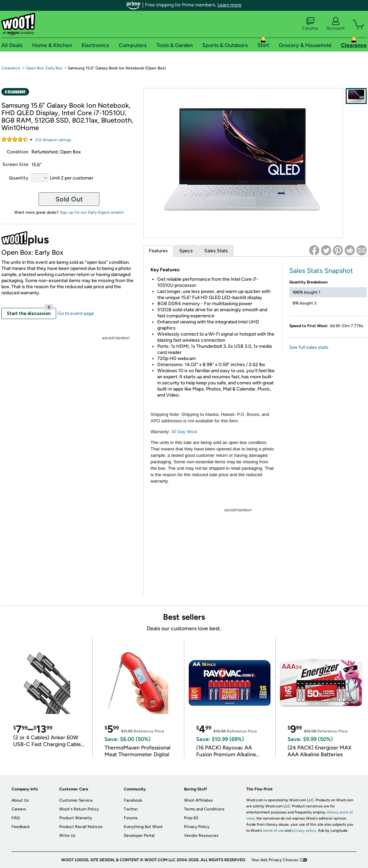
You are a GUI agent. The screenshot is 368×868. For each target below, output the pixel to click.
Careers (19, 809)
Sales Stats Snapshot (321, 271)
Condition (18, 152)
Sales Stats (216, 251)
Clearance (11, 68)
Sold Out (69, 199)
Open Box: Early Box (44, 68)
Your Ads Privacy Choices (275, 860)
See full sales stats (309, 347)
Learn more (229, 5)
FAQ (16, 818)
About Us (20, 800)
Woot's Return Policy (79, 809)
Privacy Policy (197, 827)
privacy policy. (304, 831)
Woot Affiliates (198, 800)
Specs (186, 251)
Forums (310, 24)
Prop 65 (191, 818)
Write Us (67, 835)
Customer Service (76, 800)
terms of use (273, 831)
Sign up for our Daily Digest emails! (92, 212)
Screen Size (15, 164)
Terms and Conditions (204, 809)
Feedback (21, 827)
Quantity (19, 178)
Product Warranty (76, 818)
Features (158, 251)
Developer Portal (139, 835)
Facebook (133, 800)
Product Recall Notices (81, 827)
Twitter (131, 809)
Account (336, 24)
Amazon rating (53, 140)
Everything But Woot (143, 827)
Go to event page (76, 313)
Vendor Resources (201, 835)
